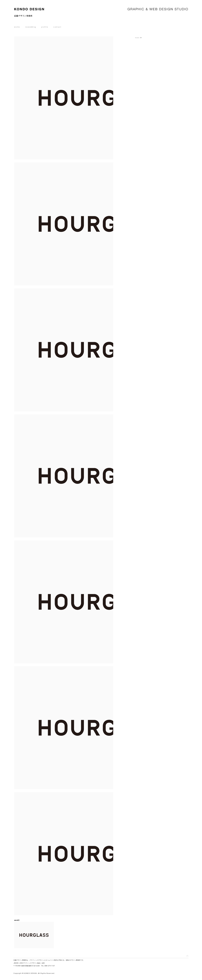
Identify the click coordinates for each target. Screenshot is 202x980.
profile (45, 27)
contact (57, 27)
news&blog (31, 27)
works (17, 27)
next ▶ (139, 38)
